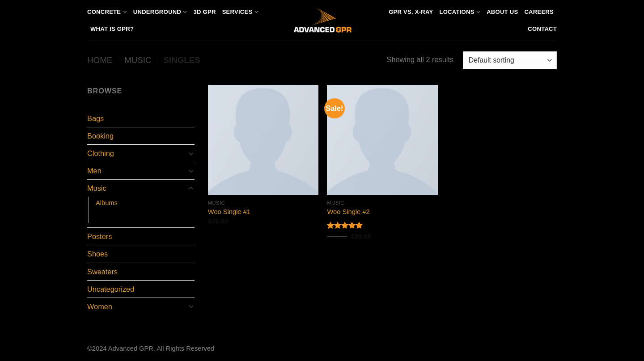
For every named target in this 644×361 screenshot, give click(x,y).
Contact (542, 29)
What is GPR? (112, 29)
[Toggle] (191, 153)
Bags (95, 118)
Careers (539, 12)
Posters (100, 236)
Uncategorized (111, 289)
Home (100, 60)
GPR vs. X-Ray (411, 12)
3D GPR (204, 12)
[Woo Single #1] (263, 140)
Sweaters (102, 272)
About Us (502, 12)
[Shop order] (510, 60)
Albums (107, 203)
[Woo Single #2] (382, 140)
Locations (460, 12)
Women (100, 306)
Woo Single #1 (229, 212)
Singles (107, 216)
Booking (100, 136)
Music (138, 60)
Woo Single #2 (348, 212)
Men (94, 171)
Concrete (107, 12)
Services (240, 12)
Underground (160, 12)
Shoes (97, 254)
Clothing (101, 153)
